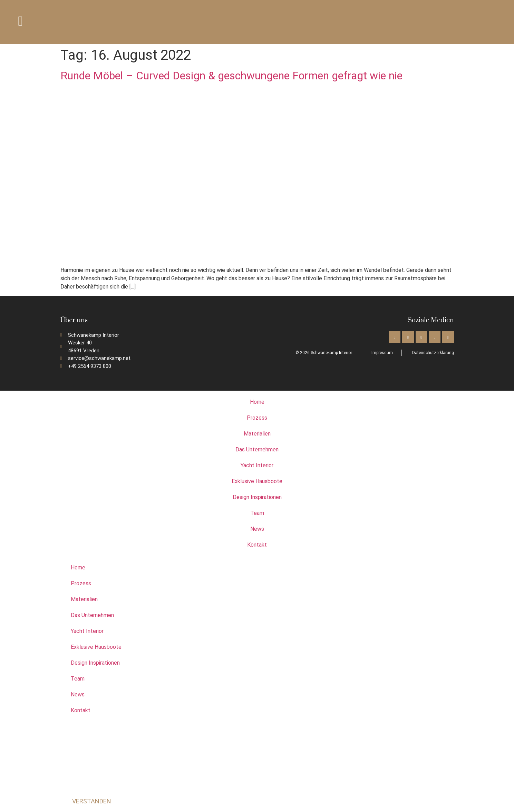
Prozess (257, 418)
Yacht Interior (257, 465)
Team (257, 513)
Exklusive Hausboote (257, 481)
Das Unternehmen (257, 449)
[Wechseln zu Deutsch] (477, 22)
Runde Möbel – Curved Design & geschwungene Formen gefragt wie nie (231, 76)
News (257, 529)
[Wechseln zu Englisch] (464, 22)
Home (257, 402)
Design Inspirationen (257, 497)
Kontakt (257, 545)
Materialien (257, 434)
